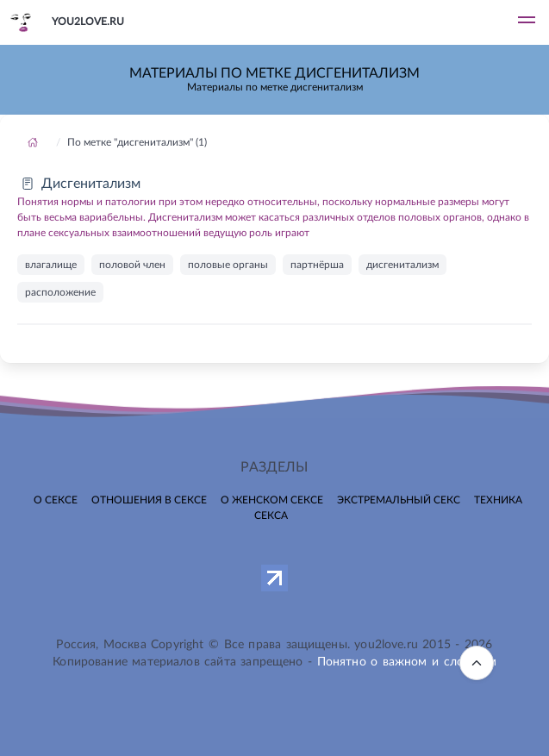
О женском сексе (272, 500)
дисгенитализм (402, 265)
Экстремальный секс (399, 500)
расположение (60, 292)
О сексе (56, 500)
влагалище (51, 265)
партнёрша (317, 265)
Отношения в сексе (149, 500)
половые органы (228, 265)
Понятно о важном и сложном (407, 662)
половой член (132, 265)
